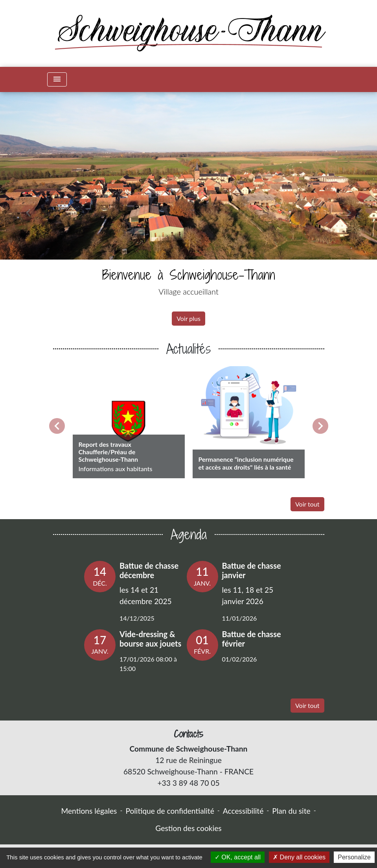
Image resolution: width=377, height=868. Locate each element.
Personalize (354, 857)
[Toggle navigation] (57, 79)
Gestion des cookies (188, 828)
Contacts (188, 734)
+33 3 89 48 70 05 (188, 783)
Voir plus (188, 318)
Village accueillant (188, 291)
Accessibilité (243, 811)
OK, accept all (238, 857)
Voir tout (307, 504)
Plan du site (291, 811)
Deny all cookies (299, 857)
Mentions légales (89, 811)
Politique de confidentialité (170, 811)
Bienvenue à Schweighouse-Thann (189, 275)
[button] (28, 213)
